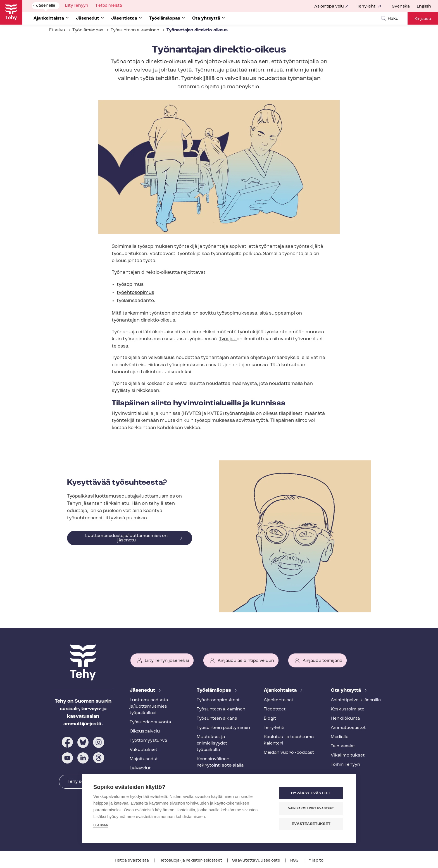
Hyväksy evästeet (311, 793)
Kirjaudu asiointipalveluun (246, 661)
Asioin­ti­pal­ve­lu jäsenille (356, 700)
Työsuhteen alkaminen (135, 30)
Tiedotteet (275, 709)
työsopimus (130, 285)
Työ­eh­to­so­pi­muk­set (218, 700)
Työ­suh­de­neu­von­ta (150, 722)
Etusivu (57, 30)
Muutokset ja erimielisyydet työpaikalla (212, 743)
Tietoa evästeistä (132, 861)
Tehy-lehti (367, 7)
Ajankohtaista (281, 690)
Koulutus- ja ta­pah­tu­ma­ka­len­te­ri (289, 740)
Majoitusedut (144, 759)
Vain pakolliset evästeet (311, 808)
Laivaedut (140, 768)
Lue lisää (101, 825)
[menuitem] (404, 7)
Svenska (401, 7)
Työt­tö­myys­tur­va (148, 741)
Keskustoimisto (348, 709)
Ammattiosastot (348, 728)
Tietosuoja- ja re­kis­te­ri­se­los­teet (191, 861)
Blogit (270, 719)
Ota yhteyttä (346, 690)
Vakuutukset (143, 750)
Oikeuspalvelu (145, 731)
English (424, 7)
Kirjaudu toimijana (322, 661)
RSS (295, 861)
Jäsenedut (143, 690)
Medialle (340, 737)
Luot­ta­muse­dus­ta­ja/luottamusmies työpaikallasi (149, 707)
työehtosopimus (135, 293)
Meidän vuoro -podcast (289, 753)
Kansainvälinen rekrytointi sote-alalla (220, 762)
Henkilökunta (345, 719)
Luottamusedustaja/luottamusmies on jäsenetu (126, 538)
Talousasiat (343, 746)
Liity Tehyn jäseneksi (167, 661)
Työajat (228, 339)
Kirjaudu (423, 19)
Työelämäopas (88, 30)
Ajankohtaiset (278, 700)
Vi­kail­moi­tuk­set (348, 755)
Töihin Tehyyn (345, 765)
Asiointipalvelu (329, 7)
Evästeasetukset (311, 824)
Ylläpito (316, 861)
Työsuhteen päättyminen (223, 728)
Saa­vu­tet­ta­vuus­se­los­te (257, 861)
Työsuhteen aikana (217, 719)
